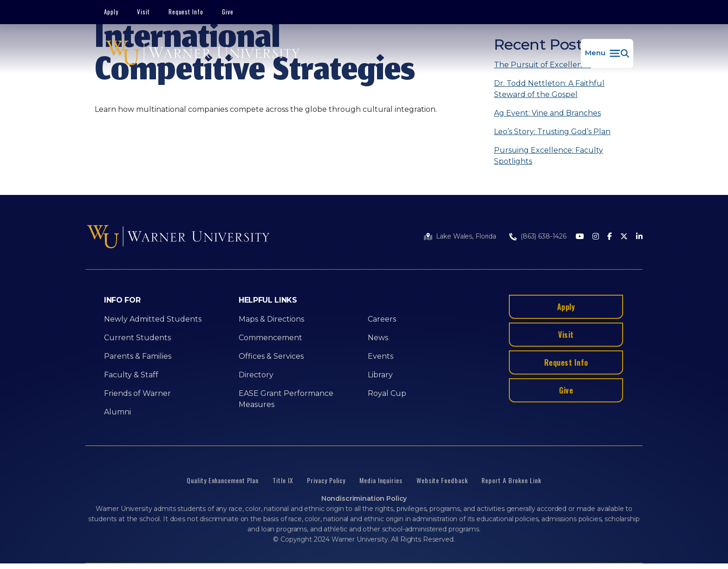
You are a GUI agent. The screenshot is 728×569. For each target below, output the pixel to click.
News (378, 338)
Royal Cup (387, 393)
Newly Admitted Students (153, 319)
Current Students (137, 338)
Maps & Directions (271, 319)
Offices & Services (271, 356)
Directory (256, 375)
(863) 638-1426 (543, 236)
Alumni (117, 412)
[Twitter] (624, 237)
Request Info (186, 12)
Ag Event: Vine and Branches (547, 113)
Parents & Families (138, 356)
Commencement (270, 338)
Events (380, 356)
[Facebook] (610, 237)
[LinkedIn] (639, 237)
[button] (607, 53)
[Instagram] (596, 237)
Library (380, 375)
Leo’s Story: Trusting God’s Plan (552, 132)
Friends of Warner (137, 393)
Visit (143, 12)
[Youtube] (580, 237)
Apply (111, 12)
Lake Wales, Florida (466, 236)
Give (228, 12)
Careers (382, 319)
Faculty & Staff (131, 375)
